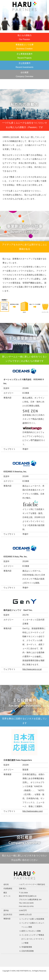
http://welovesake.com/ (33, 811)
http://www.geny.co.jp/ (32, 669)
